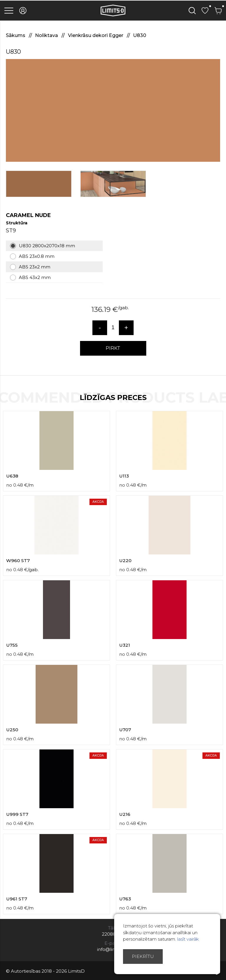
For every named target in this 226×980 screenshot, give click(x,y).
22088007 (113, 934)
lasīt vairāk (188, 939)
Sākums (16, 35)
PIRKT (113, 348)
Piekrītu (143, 956)
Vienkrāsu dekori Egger (96, 35)
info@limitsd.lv (113, 949)
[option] (113, 110)
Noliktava (47, 35)
